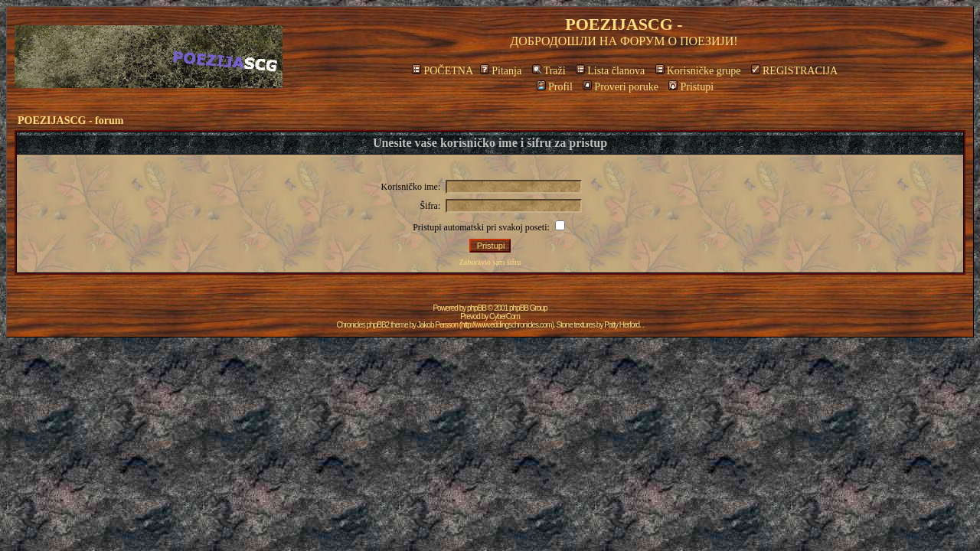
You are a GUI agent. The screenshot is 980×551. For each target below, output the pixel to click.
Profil (555, 87)
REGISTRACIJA (794, 71)
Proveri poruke (621, 87)
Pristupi (691, 87)
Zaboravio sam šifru (490, 262)
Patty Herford (622, 325)
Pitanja (501, 71)
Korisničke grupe (698, 71)
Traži (549, 71)
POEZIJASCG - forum (70, 121)
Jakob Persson (438, 325)
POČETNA (442, 71)
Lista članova (610, 71)
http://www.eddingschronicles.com (506, 325)
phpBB (477, 308)
